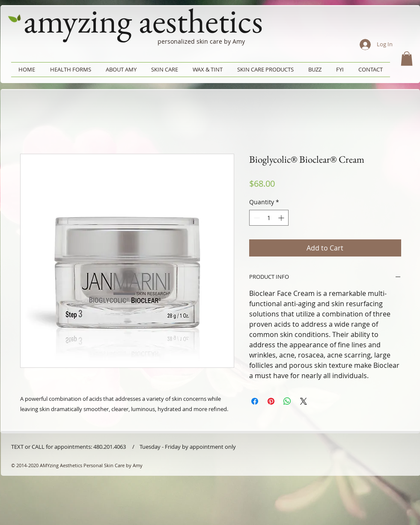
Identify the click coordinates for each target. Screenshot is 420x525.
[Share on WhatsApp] (287, 401)
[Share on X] (304, 401)
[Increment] (282, 218)
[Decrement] (256, 218)
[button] (407, 58)
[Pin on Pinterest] (271, 401)
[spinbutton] (269, 218)
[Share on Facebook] (255, 401)
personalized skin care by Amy (201, 41)
